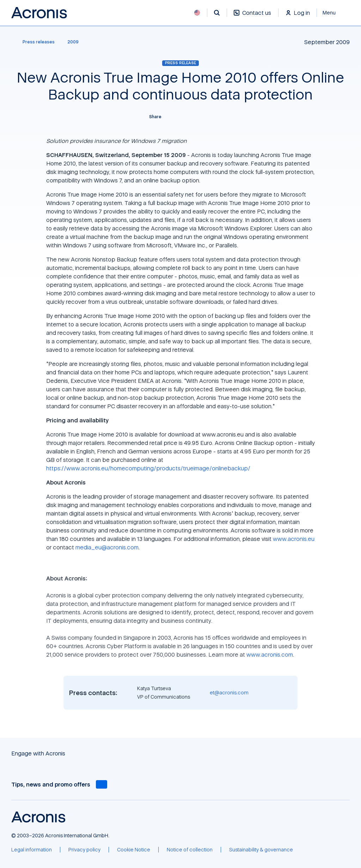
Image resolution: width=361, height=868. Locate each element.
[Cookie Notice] (134, 850)
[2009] (73, 42)
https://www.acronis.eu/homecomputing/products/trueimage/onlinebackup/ (148, 468)
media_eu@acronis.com (107, 547)
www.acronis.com (270, 655)
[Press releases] (34, 42)
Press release (180, 63)
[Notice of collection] (190, 850)
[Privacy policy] (84, 850)
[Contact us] (252, 16)
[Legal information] (32, 850)
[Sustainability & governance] (261, 850)
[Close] (333, 13)
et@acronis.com (229, 692)
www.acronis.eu (294, 539)
